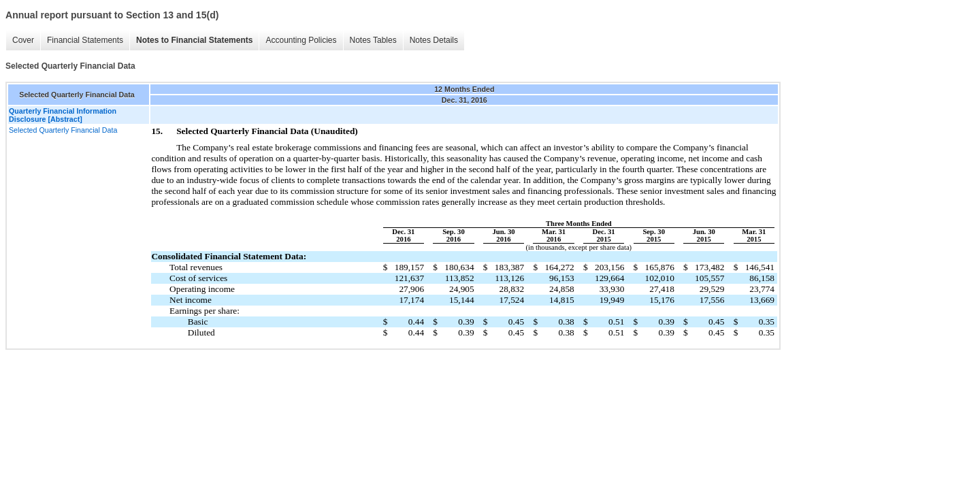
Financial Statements (85, 40)
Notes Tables (373, 40)
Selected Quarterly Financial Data (63, 130)
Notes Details (434, 40)
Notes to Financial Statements (194, 40)
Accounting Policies (301, 40)
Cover (23, 40)
